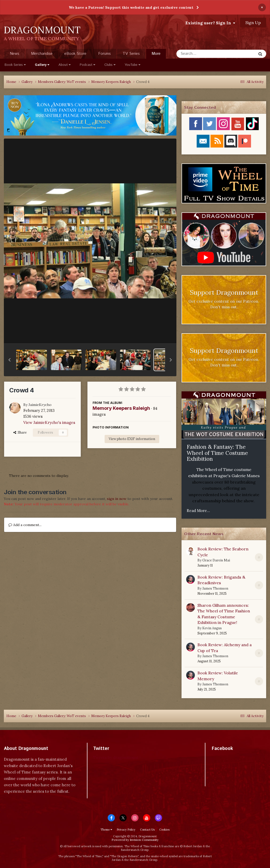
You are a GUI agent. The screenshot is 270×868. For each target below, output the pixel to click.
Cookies (164, 830)
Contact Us (147, 830)
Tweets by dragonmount (116, 757)
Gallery (42, 65)
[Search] (203, 54)
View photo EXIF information (132, 439)
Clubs (110, 65)
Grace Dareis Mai (216, 560)
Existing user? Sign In (210, 23)
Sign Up (253, 23)
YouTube (132, 65)
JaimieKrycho (40, 405)
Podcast (87, 65)
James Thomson (215, 588)
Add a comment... (25, 525)
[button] (9, 360)
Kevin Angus (212, 628)
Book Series (15, 65)
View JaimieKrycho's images (49, 422)
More (156, 54)
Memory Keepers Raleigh (121, 408)
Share (20, 432)
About (64, 65)
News (14, 54)
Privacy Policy (126, 830)
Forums (104, 54)
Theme (106, 830)
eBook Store (75, 54)
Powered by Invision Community (135, 840)
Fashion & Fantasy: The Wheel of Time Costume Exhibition (217, 453)
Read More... (198, 511)
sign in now (117, 499)
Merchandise (42, 54)
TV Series (131, 54)
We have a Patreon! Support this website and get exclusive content (131, 7)
